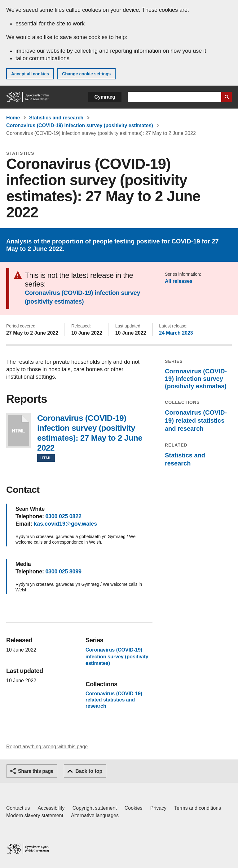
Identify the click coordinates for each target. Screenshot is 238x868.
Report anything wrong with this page (47, 747)
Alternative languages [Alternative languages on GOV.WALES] (95, 815)
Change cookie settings (86, 74)
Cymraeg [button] (105, 97)
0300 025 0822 (63, 516)
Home (13, 118)
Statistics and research (56, 118)
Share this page (36, 771)
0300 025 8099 (63, 572)
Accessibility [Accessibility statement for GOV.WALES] (51, 808)
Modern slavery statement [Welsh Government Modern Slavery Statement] (35, 815)
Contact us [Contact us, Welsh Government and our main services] (18, 808)
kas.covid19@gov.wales (65, 524)
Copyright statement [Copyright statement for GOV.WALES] (95, 808)
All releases (179, 281)
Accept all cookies (30, 74)
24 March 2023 (176, 333)
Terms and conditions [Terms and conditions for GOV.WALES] (198, 808)
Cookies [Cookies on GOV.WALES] (134, 808)
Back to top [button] (89, 771)
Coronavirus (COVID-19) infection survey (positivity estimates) (80, 125)
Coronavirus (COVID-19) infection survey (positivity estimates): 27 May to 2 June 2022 (19, 431)
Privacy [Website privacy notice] (158, 808)
